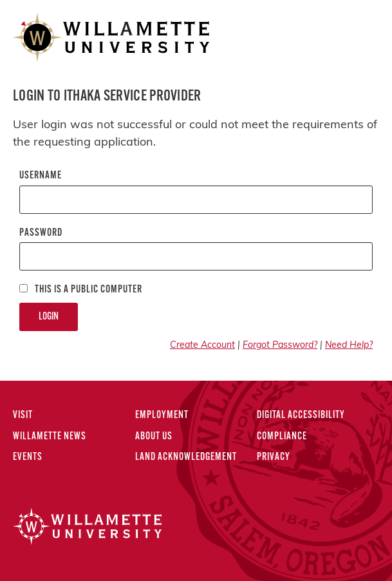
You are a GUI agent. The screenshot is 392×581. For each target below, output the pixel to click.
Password (41, 233)
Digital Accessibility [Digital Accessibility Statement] (301, 415)
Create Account (202, 346)
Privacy (274, 457)
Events (28, 457)
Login (49, 317)
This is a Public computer (81, 290)
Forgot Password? (280, 346)
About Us (154, 437)
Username (41, 176)
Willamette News (50, 437)
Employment (162, 415)
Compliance (282, 437)
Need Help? (349, 346)
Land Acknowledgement (186, 457)
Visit (23, 415)
